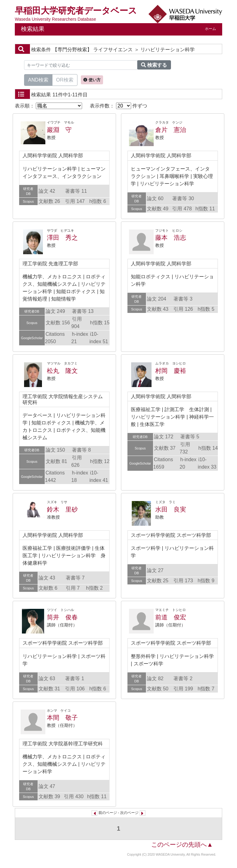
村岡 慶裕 (171, 371)
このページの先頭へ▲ (182, 845)
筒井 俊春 (62, 617)
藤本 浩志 (171, 238)
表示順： (48, 106)
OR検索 (65, 79)
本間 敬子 (62, 718)
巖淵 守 (59, 130)
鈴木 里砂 (62, 509)
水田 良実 (171, 509)
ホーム (210, 29)
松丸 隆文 (62, 371)
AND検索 (38, 79)
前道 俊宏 (171, 617)
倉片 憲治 (171, 130)
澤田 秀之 (62, 238)
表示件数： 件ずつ (118, 106)
